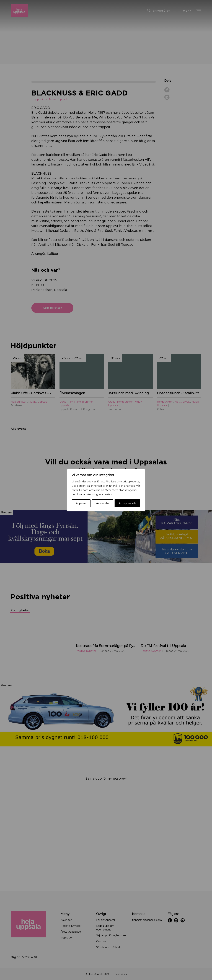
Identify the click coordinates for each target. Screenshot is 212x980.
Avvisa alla (102, 503)
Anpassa (81, 503)
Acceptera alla (127, 503)
